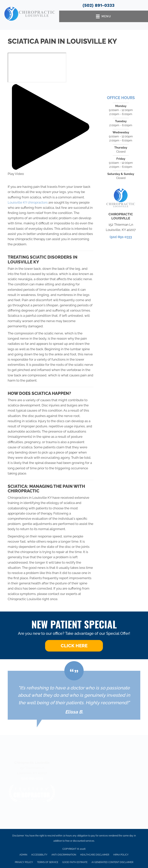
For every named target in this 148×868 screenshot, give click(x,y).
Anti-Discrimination (64, 855)
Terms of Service (48, 862)
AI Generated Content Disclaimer (112, 862)
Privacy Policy (24, 862)
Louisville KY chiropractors (28, 202)
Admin (23, 855)
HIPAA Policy (121, 855)
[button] (51, 130)
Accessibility (39, 855)
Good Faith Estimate (75, 862)
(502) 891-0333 (98, 5)
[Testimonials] (74, 695)
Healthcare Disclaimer (95, 855)
